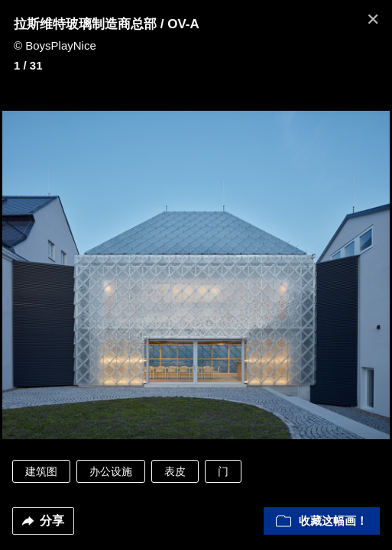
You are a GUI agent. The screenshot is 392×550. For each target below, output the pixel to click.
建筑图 (41, 471)
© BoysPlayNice (55, 45)
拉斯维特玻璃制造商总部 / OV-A (107, 24)
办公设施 (111, 471)
